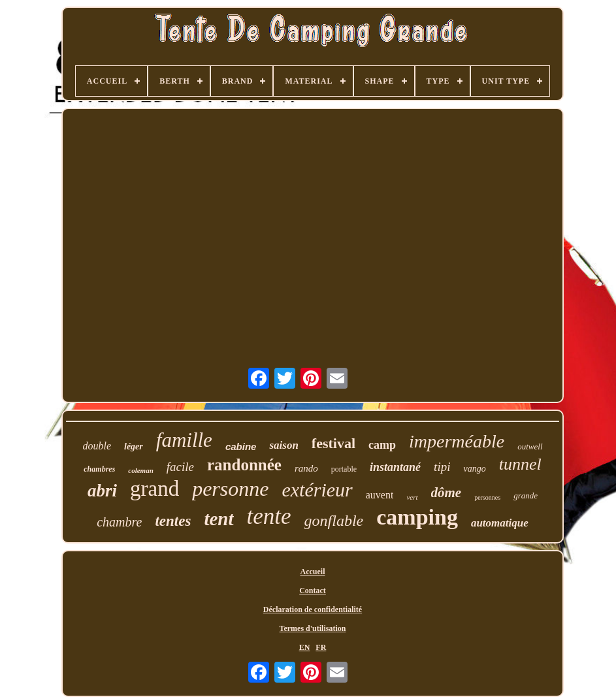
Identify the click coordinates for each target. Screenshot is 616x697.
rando (306, 468)
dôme (446, 493)
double (97, 446)
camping (417, 517)
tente (269, 516)
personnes (487, 497)
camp (382, 445)
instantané (395, 467)
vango (474, 469)
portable (344, 469)
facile (180, 467)
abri (102, 491)
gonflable (334, 521)
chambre (119, 522)
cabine (241, 446)
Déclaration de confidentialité (313, 609)
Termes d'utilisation (313, 628)
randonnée (244, 465)
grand (154, 489)
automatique (500, 523)
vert (412, 497)
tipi (442, 467)
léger (134, 446)
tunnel (520, 464)
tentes (173, 521)
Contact (313, 591)
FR (321, 647)
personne (230, 489)
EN (305, 647)
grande (526, 495)
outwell (530, 446)
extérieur (317, 490)
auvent (380, 495)
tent (219, 519)
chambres (99, 469)
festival (333, 443)
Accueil (312, 572)
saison (284, 445)
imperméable (457, 441)
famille (184, 440)
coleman (141, 470)
